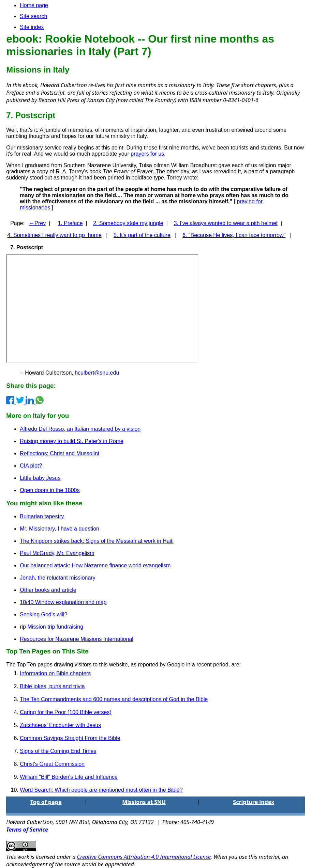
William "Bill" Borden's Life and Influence (69, 777)
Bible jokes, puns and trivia (52, 686)
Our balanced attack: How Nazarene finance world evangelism (95, 565)
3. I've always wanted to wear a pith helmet (226, 223)
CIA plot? (31, 466)
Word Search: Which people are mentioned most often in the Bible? (101, 790)
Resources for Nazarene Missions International (77, 639)
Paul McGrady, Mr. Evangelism (57, 553)
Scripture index (254, 802)
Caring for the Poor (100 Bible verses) (66, 712)
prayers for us (147, 154)
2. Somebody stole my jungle (128, 223)
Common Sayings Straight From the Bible (70, 738)
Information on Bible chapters (55, 673)
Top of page (46, 802)
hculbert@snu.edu (97, 373)
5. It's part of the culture (142, 235)
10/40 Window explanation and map (63, 602)
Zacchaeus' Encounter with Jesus (60, 725)
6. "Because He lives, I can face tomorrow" (234, 235)
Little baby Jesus (40, 478)
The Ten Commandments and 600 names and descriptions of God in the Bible (114, 699)
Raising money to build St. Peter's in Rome (72, 441)
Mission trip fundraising (55, 627)
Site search (33, 16)
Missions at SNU (144, 802)
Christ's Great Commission (52, 764)
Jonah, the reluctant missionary (57, 578)
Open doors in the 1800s (50, 490)
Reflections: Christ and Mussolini (59, 453)
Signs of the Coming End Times (58, 751)
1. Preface (70, 223)
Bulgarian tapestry (42, 516)
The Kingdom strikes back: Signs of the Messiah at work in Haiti (97, 541)
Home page (34, 5)
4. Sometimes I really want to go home (54, 235)
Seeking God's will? (43, 614)
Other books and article (48, 590)
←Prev (37, 223)
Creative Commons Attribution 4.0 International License (144, 857)
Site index (32, 27)
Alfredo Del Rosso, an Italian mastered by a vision (80, 429)
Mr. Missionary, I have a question (60, 529)
